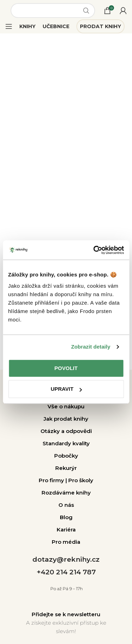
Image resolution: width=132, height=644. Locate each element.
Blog (66, 517)
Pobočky (66, 456)
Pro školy (81, 480)
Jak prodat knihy (66, 419)
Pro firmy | (54, 480)
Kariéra (66, 530)
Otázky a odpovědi (66, 431)
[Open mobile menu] (9, 26)
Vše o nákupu (66, 406)
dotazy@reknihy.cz (66, 559)
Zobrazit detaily (91, 347)
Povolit (66, 368)
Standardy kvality (66, 443)
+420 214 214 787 (66, 572)
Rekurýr (66, 468)
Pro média (66, 542)
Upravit (66, 389)
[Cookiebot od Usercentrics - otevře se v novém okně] (94, 250)
